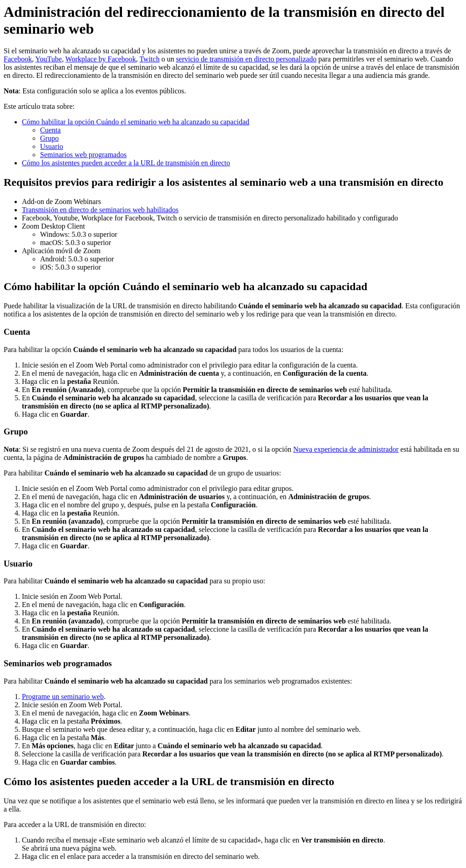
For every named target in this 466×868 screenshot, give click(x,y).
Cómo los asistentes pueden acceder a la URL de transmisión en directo (126, 163)
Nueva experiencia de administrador (346, 449)
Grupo (49, 138)
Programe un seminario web (63, 697)
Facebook (18, 59)
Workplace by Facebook (101, 59)
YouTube (49, 59)
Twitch (149, 59)
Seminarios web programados (83, 155)
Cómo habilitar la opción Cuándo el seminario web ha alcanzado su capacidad (136, 122)
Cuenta (50, 130)
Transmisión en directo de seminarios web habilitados (100, 210)
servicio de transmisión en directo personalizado (246, 59)
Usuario (52, 146)
